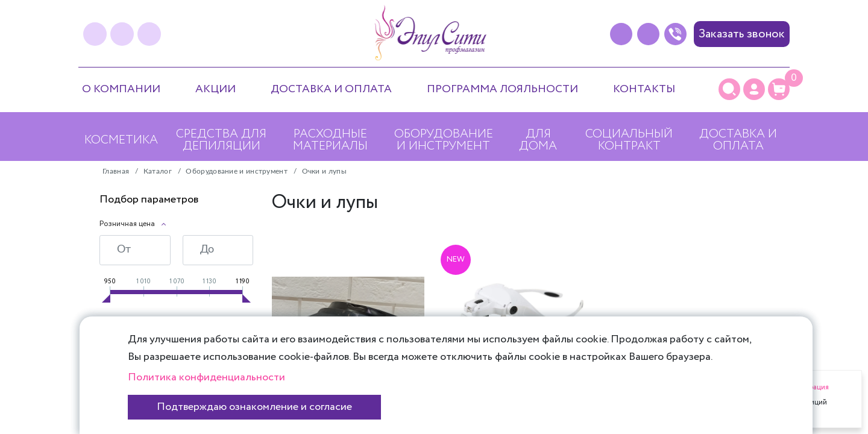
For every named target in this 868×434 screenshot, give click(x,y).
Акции (215, 89)
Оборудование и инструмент (444, 140)
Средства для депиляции (221, 140)
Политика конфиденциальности (206, 377)
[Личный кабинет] (754, 89)
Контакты (644, 89)
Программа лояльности (502, 89)
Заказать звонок (742, 34)
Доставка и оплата (331, 89)
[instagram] (122, 34)
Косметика (121, 140)
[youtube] (149, 34)
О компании (121, 89)
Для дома (538, 140)
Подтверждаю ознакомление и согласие (254, 407)
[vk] (95, 34)
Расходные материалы (330, 140)
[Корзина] (779, 89)
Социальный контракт (629, 140)
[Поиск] (729, 89)
